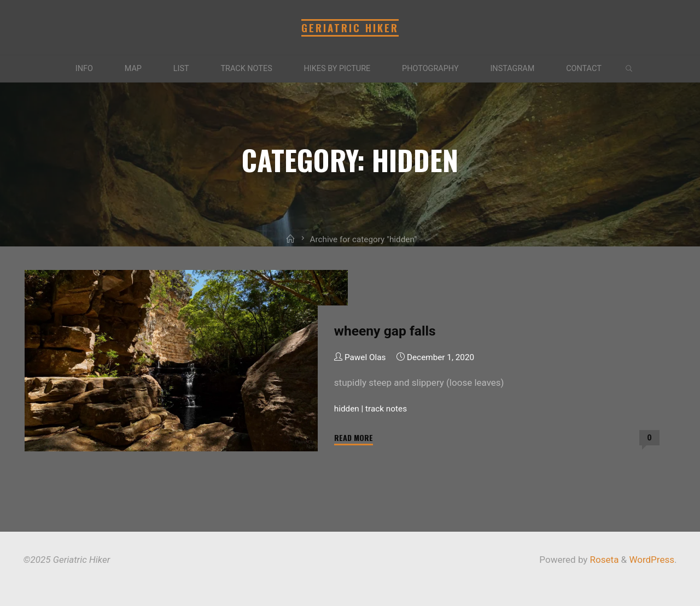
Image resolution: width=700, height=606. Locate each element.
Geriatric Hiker (350, 28)
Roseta (603, 560)
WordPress (652, 560)
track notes (386, 408)
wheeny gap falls (384, 331)
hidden (346, 408)
